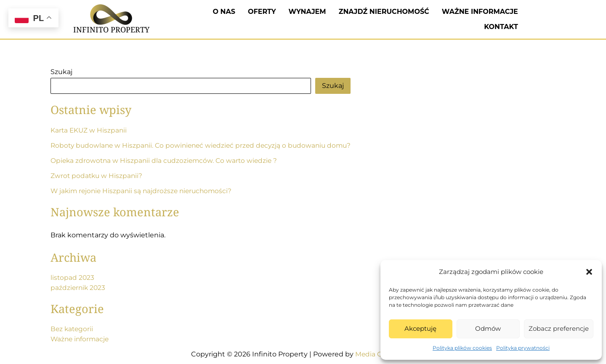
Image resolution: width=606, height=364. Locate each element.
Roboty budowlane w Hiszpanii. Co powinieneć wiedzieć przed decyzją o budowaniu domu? (205, 145)
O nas (224, 12)
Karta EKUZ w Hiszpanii (89, 130)
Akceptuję (420, 328)
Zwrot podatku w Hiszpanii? (97, 176)
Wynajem (307, 12)
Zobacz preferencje (559, 328)
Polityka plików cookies (462, 348)
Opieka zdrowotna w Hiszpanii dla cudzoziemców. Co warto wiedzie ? (166, 161)
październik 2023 (79, 288)
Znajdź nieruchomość (384, 12)
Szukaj (61, 72)
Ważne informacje (480, 12)
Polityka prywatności (523, 348)
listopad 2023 (73, 278)
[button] (589, 272)
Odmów (488, 328)
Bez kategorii (73, 329)
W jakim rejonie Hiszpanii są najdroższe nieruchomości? (144, 191)
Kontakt (501, 27)
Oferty (262, 12)
